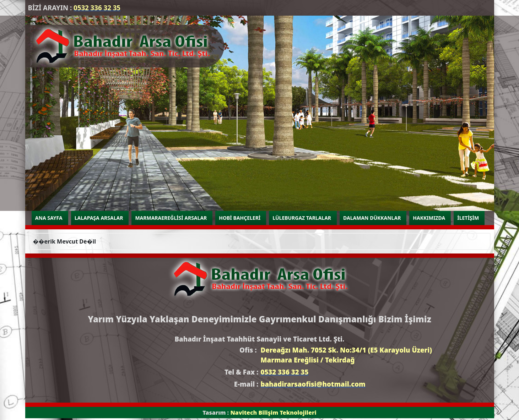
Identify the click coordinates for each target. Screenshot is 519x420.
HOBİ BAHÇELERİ (240, 218)
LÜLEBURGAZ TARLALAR (302, 218)
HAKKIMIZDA (429, 218)
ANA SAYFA (49, 218)
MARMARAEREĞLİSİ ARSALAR (171, 218)
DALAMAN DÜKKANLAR (372, 218)
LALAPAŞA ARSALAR (99, 218)
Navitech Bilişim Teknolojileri (273, 413)
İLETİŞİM (468, 218)
